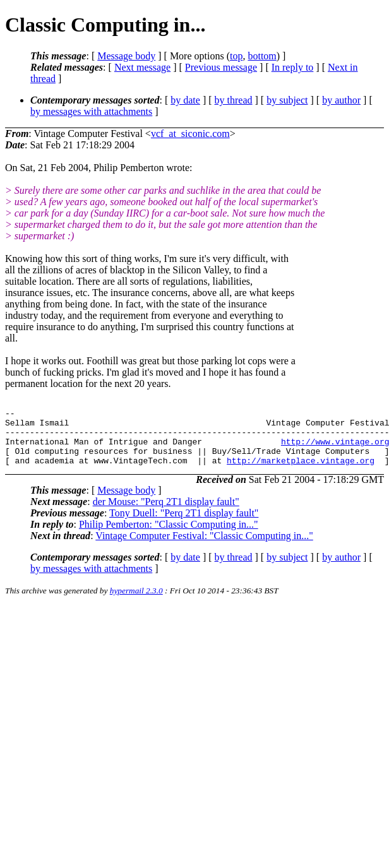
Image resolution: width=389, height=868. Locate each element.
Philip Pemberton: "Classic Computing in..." (169, 536)
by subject (287, 100)
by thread (234, 100)
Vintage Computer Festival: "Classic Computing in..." (204, 547)
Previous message (221, 67)
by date (185, 100)
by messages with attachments (91, 111)
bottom (262, 56)
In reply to (293, 67)
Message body (126, 56)
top (236, 56)
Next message (142, 67)
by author (341, 100)
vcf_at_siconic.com (190, 134)
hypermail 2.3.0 (136, 602)
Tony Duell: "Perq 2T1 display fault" (184, 524)
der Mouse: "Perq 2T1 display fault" (166, 513)
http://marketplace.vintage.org (301, 472)
